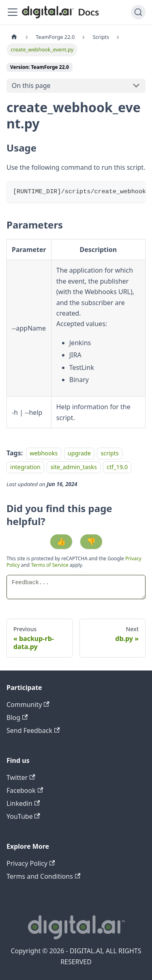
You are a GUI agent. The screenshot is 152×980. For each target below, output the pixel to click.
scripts (109, 453)
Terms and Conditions (43, 876)
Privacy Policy (31, 863)
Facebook (25, 790)
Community (28, 705)
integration (25, 467)
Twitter (21, 777)
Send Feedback (33, 730)
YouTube (23, 816)
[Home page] (14, 37)
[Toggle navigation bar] (13, 12)
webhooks (44, 453)
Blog (17, 717)
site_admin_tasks (73, 467)
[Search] (138, 12)
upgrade (79, 453)
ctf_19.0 (117, 467)
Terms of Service (49, 565)
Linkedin (23, 803)
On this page (31, 85)
